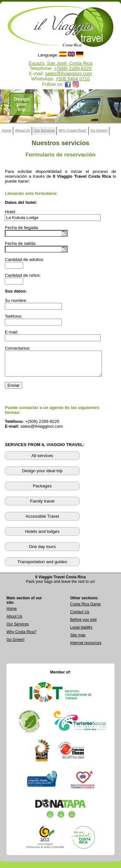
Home (6, 130)
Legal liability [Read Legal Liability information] (81, 632)
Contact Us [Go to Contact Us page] (80, 617)
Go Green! (99, 130)
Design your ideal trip (42, 476)
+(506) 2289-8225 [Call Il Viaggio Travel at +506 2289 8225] (73, 68)
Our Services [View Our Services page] (18, 629)
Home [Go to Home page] (12, 614)
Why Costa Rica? (73, 130)
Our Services (44, 130)
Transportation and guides (42, 567)
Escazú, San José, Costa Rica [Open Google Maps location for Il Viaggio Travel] (60, 63)
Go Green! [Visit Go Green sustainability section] (15, 644)
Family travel (42, 506)
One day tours (42, 551)
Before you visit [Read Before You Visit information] (84, 624)
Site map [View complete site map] (78, 640)
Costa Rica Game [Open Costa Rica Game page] (86, 609)
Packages (42, 491)
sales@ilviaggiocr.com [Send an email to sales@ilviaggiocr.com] (69, 74)
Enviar (14, 390)
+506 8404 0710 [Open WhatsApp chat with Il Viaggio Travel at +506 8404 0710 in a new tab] (73, 79)
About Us (22, 130)
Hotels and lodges (42, 536)
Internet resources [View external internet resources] (86, 648)
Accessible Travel (42, 521)
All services (42, 460)
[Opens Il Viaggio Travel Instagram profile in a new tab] (76, 84)
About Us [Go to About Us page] (14, 621)
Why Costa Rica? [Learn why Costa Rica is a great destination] (21, 637)
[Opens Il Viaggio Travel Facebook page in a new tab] (68, 84)
